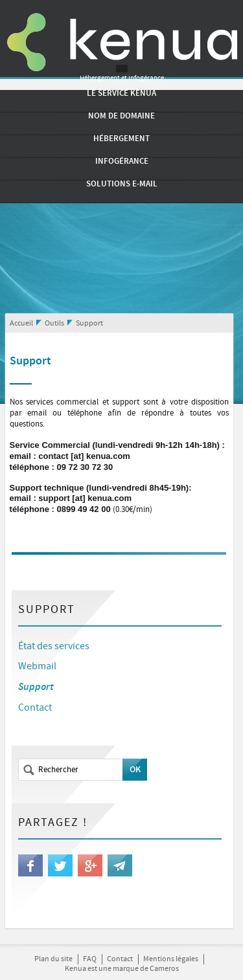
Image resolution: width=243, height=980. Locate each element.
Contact (35, 708)
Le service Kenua (121, 93)
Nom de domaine (121, 116)
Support (89, 324)
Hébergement (121, 139)
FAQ (90, 959)
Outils (54, 324)
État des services (54, 646)
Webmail (37, 666)
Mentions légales (171, 959)
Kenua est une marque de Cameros (122, 969)
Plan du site (53, 959)
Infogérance (122, 161)
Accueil (21, 324)
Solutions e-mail (122, 184)
